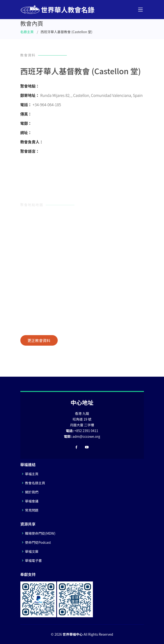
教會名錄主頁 (35, 483)
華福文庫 (32, 551)
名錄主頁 (27, 32)
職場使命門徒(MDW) (40, 533)
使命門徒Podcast (38, 542)
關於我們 (32, 492)
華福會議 (32, 501)
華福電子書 (34, 560)
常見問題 (32, 510)
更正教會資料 (39, 340)
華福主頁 (32, 474)
